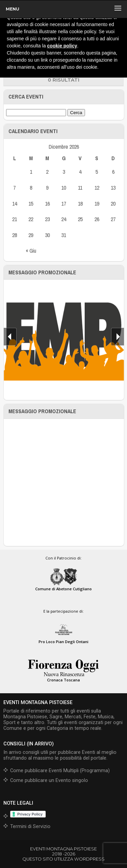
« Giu (31, 251)
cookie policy (62, 46)
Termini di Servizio (30, 827)
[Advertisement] (63, 482)
